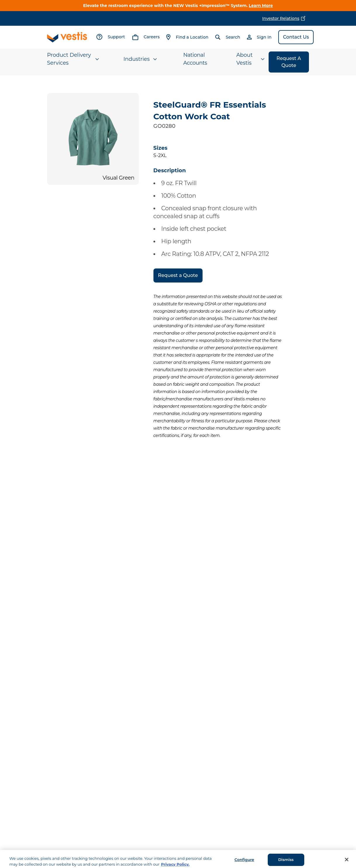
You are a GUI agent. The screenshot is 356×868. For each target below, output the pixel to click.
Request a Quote (178, 275)
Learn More (261, 6)
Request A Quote (289, 62)
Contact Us (296, 37)
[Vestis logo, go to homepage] (67, 37)
